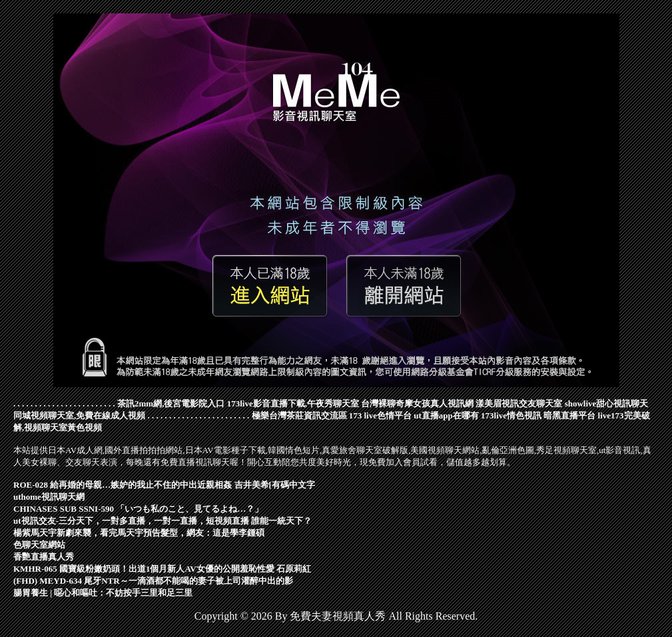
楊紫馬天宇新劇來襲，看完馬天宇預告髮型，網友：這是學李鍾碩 (139, 533)
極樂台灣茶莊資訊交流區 (299, 415)
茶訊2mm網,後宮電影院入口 (171, 403)
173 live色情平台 (380, 415)
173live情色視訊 (511, 415)
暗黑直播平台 (569, 415)
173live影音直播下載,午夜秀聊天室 (293, 403)
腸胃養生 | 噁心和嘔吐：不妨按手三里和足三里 (103, 593)
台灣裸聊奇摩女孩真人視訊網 (417, 403)
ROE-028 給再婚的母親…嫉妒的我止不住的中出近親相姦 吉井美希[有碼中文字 (164, 485)
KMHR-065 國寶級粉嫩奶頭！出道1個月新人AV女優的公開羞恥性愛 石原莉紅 (162, 569)
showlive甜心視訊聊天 (607, 403)
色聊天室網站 (39, 545)
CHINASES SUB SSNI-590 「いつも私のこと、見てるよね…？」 (138, 509)
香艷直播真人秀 (44, 557)
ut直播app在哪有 (446, 415)
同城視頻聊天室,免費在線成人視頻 (79, 415)
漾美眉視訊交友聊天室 (519, 403)
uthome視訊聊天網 (49, 497)
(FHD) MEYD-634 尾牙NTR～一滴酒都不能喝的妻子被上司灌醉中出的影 (153, 581)
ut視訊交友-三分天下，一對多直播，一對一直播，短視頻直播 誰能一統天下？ (163, 521)
